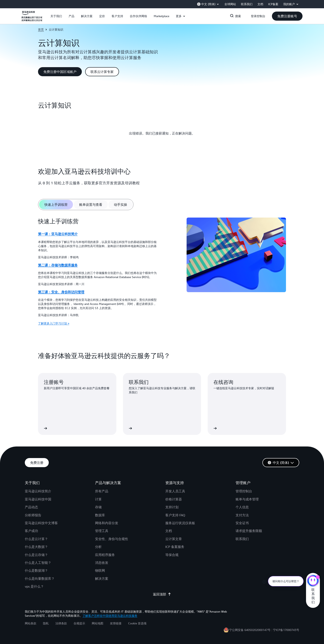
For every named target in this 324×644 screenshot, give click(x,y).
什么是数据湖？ (36, 570)
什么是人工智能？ (38, 563)
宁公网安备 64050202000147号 (250, 630)
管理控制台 (244, 491)
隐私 (46, 623)
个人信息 (242, 507)
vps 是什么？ (34, 586)
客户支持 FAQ (175, 515)
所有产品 (102, 491)
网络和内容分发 (107, 523)
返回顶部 (162, 594)
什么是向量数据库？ (40, 579)
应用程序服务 (105, 555)
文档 (169, 531)
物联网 (100, 570)
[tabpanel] (162, 273)
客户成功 (31, 531)
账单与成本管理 (247, 499)
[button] (56, 16)
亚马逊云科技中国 (38, 499)
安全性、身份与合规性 (112, 539)
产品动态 (31, 507)
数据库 (100, 515)
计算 (98, 499)
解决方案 (102, 579)
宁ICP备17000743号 (286, 630)
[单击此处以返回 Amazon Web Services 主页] (32, 18)
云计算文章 (174, 539)
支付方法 (242, 515)
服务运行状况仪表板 (180, 523)
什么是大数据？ (36, 547)
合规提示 (79, 623)
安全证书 (242, 523)
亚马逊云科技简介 (38, 491)
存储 (98, 507)
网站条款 (31, 623)
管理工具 (102, 531)
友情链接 (116, 623)
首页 (41, 29)
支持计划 (172, 507)
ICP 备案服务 (175, 547)
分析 (98, 547)
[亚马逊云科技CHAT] (313, 581)
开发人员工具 (175, 491)
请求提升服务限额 (249, 531)
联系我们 (242, 539)
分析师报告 (33, 515)
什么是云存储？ (36, 555)
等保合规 (172, 555)
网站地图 (98, 623)
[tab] (56, 205)
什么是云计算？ (36, 539)
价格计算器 (174, 499)
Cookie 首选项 (137, 623)
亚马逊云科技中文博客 (41, 523)
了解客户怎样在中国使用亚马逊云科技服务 (110, 616)
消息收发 (102, 563)
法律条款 (61, 623)
